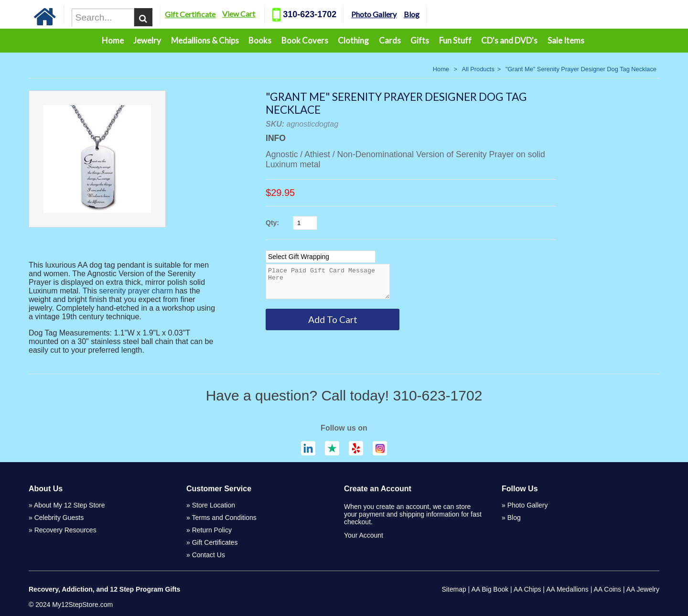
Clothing (353, 40)
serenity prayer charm (136, 291)
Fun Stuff (455, 40)
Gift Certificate (216, 14)
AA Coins (608, 589)
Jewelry (147, 40)
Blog (437, 14)
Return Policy (212, 530)
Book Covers (305, 40)
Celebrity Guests (59, 518)
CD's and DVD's (509, 40)
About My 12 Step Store (70, 505)
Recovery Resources (65, 530)
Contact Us (209, 555)
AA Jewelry (643, 589)
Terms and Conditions (224, 518)
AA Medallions (567, 589)
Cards (390, 40)
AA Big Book (490, 589)
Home (113, 40)
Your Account (364, 535)
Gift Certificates (215, 542)
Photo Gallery (400, 14)
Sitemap (454, 589)
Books (260, 40)
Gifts (420, 40)
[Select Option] (321, 257)
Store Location (214, 505)
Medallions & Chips (205, 40)
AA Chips (527, 589)
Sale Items (566, 40)
